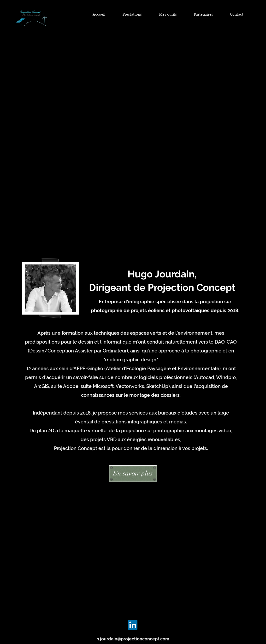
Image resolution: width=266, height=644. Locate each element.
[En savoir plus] (133, 474)
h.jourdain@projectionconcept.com (133, 639)
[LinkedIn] (133, 625)
